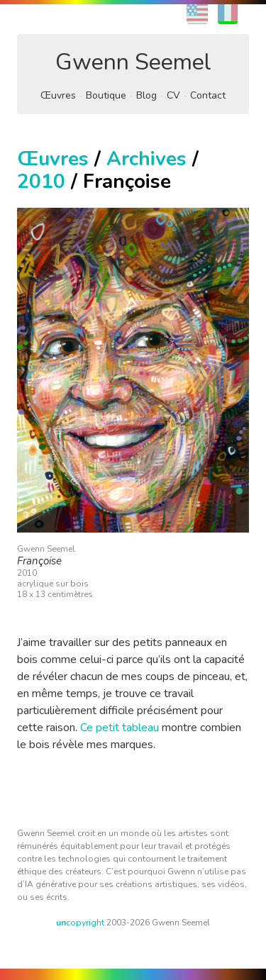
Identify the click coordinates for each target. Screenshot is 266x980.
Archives (146, 159)
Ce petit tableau (120, 728)
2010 (41, 182)
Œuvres (58, 95)
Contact (208, 95)
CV (173, 95)
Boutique (106, 95)
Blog (146, 95)
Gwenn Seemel (133, 62)
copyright (80, 923)
